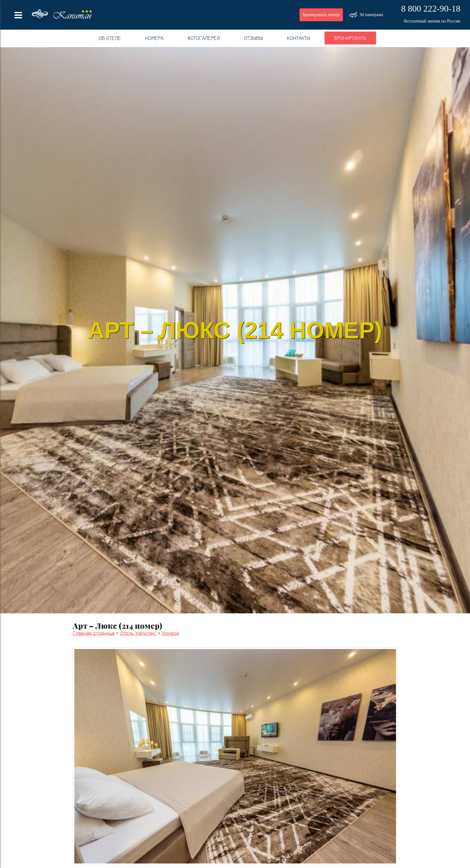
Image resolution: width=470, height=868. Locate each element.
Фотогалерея (204, 38)
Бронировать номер (321, 15)
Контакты (299, 38)
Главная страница (94, 633)
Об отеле (110, 38)
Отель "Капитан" (138, 633)
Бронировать (350, 38)
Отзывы (253, 38)
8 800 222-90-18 (431, 9)
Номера (154, 38)
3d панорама (366, 15)
